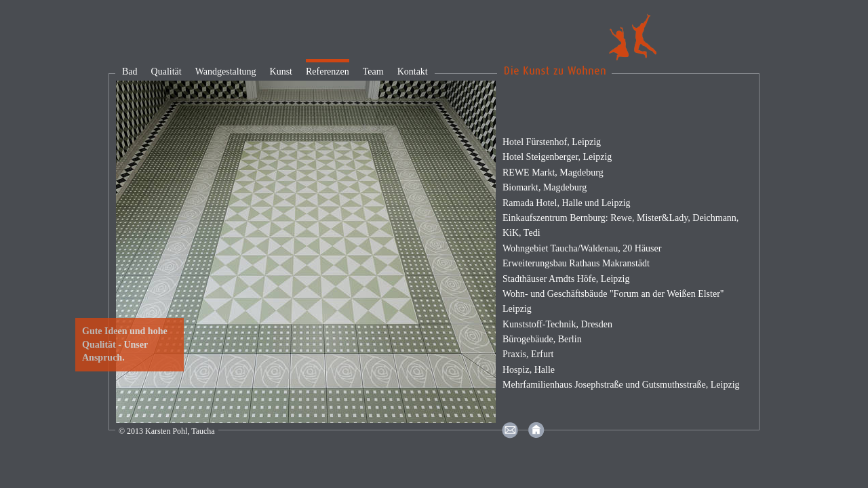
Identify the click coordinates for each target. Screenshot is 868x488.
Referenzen (328, 72)
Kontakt (413, 72)
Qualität (166, 72)
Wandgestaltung (226, 72)
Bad (130, 72)
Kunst (281, 72)
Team (373, 72)
